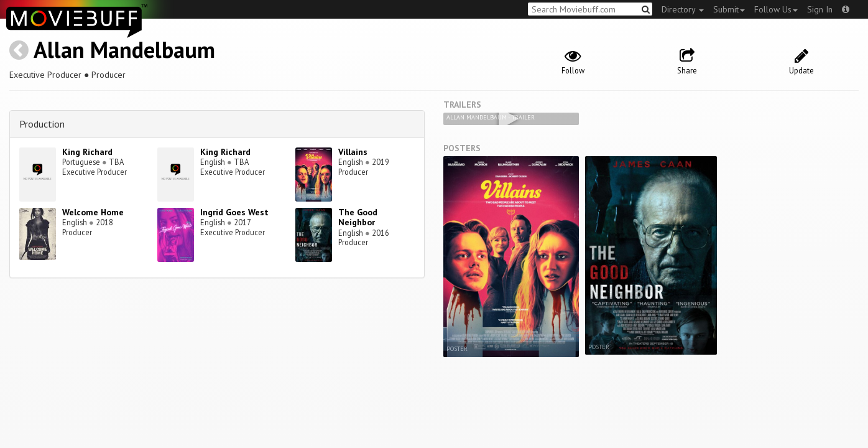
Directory (683, 9)
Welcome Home (93, 212)
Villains (353, 152)
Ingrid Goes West (234, 212)
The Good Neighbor (358, 217)
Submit (729, 9)
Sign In (820, 9)
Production (42, 124)
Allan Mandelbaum (124, 49)
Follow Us (776, 9)
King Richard (87, 152)
